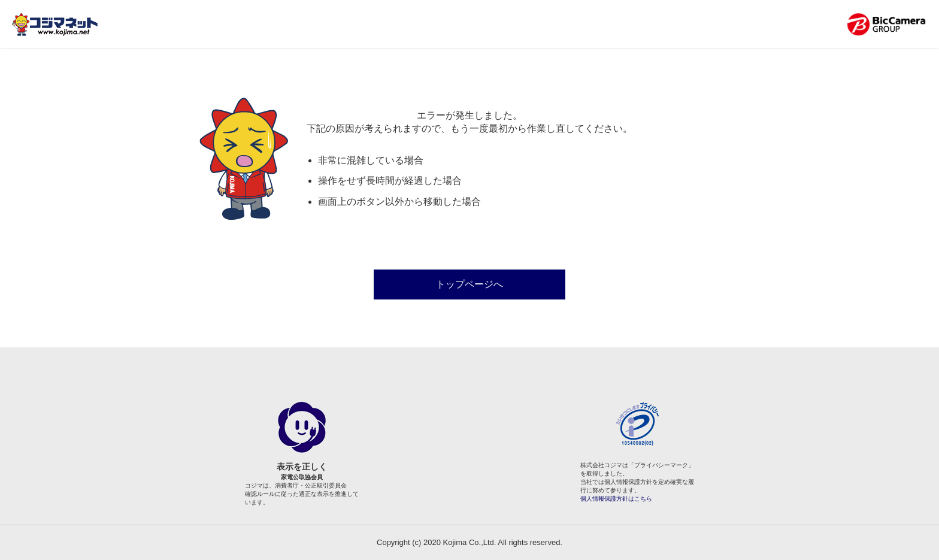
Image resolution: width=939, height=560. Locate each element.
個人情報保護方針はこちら (616, 499)
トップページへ (469, 284)
